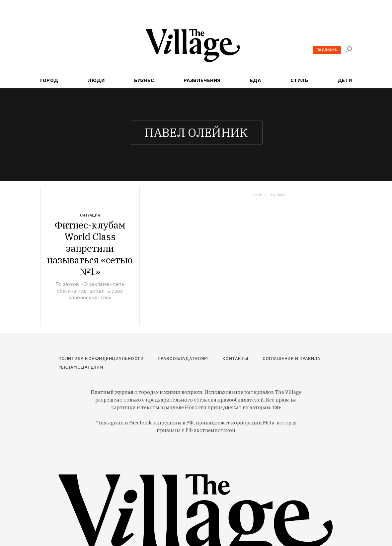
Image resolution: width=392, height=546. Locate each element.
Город (49, 80)
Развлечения (202, 80)
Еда (255, 80)
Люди (96, 80)
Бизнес (144, 80)
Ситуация (90, 215)
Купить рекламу (269, 195)
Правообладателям (183, 359)
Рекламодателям (81, 367)
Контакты (235, 359)
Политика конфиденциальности (101, 359)
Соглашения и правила (291, 359)
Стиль (299, 80)
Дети (345, 80)
